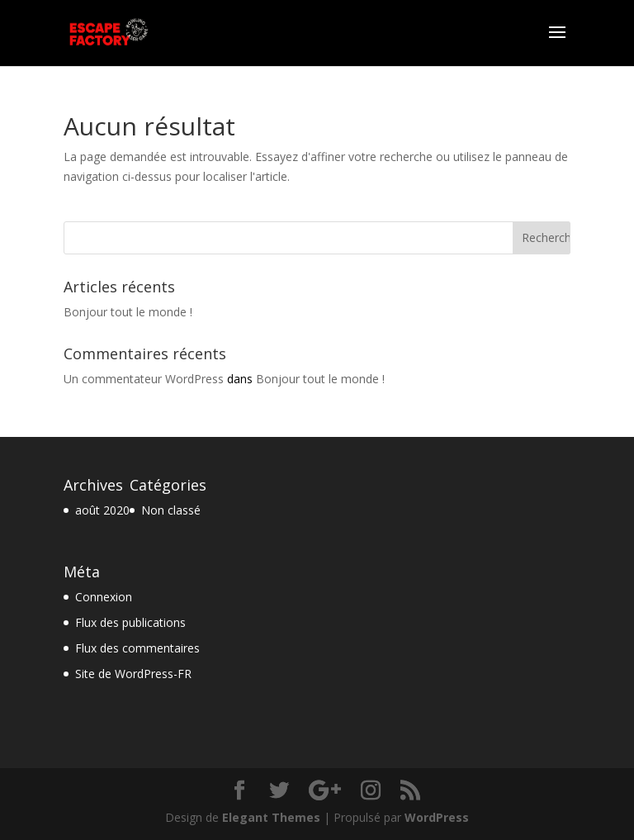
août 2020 (102, 510)
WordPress (437, 817)
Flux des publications (130, 622)
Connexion (104, 597)
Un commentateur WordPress (144, 379)
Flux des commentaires (137, 648)
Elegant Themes (271, 817)
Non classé (171, 510)
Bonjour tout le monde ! (128, 312)
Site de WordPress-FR (133, 674)
